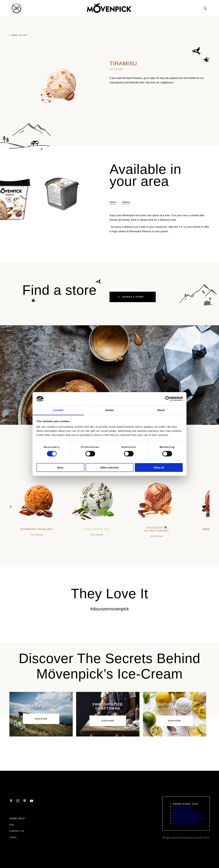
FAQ (12, 825)
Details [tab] (109, 410)
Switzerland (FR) (187, 815)
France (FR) (182, 807)
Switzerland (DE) (187, 812)
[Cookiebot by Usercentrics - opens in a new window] (168, 399)
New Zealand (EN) (187, 823)
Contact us (17, 831)
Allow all (159, 467)
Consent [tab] (58, 410)
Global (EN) (182, 810)
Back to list (18, 35)
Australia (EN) (185, 821)
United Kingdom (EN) (189, 818)
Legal (13, 837)
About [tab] (161, 410)
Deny (60, 467)
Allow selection (109, 467)
